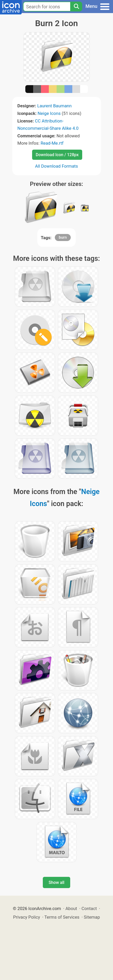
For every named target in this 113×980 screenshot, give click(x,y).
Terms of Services (62, 917)
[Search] (76, 7)
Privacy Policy (26, 917)
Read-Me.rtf (52, 143)
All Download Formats (56, 166)
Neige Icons (49, 113)
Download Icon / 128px (57, 155)
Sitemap (92, 917)
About (71, 908)
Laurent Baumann (55, 106)
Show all (56, 882)
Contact (89, 908)
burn (63, 237)
